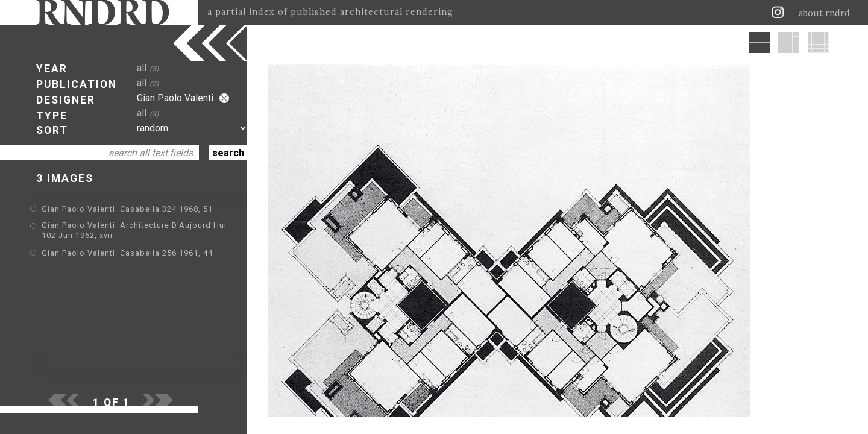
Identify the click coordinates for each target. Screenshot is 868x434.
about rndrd (824, 13)
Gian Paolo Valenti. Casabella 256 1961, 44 (127, 253)
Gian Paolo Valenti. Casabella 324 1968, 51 (127, 209)
